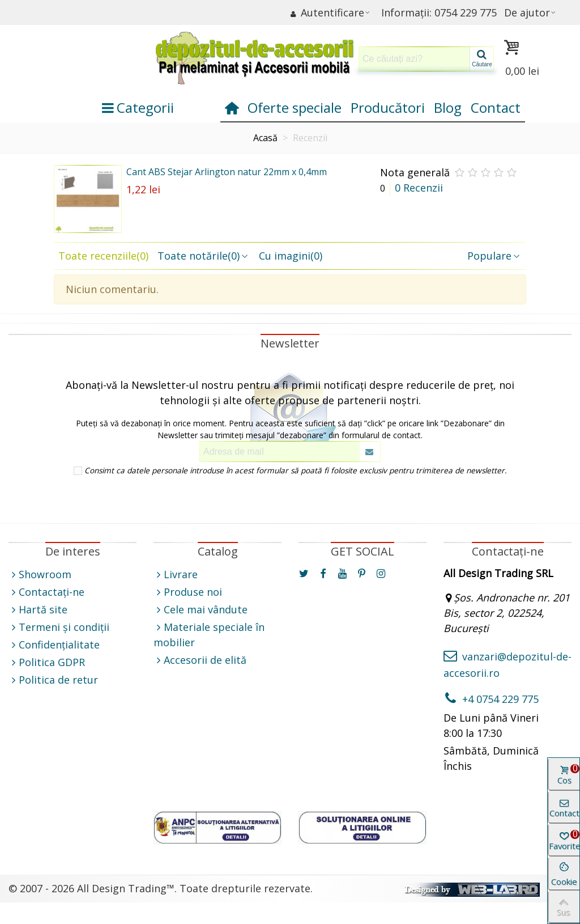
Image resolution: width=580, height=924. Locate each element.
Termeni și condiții (59, 627)
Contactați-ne (46, 592)
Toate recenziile (103, 256)
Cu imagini (291, 256)
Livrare (176, 575)
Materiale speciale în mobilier (209, 634)
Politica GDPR (47, 662)
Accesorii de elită (200, 660)
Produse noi (188, 592)
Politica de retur (53, 680)
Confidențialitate (54, 645)
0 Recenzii (419, 188)
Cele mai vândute (201, 610)
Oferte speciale (295, 107)
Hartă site (38, 610)
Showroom (40, 575)
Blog (448, 107)
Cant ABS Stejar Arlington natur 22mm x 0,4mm (227, 172)
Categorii (138, 107)
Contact (496, 107)
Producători (388, 107)
